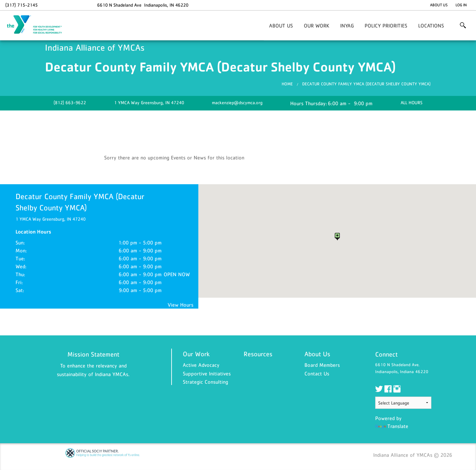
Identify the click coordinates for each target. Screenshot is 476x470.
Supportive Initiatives (207, 373)
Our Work (317, 25)
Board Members (322, 365)
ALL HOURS (412, 103)
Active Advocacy (201, 365)
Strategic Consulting (205, 382)
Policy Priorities (386, 25)
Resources (258, 354)
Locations (431, 25)
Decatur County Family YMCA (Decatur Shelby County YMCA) (366, 84)
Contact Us (317, 373)
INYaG (347, 25)
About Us (439, 5)
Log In (461, 5)
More (463, 25)
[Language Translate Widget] (403, 403)
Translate (392, 426)
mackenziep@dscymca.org (237, 103)
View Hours (180, 305)
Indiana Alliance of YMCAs (38, 25)
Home (287, 84)
